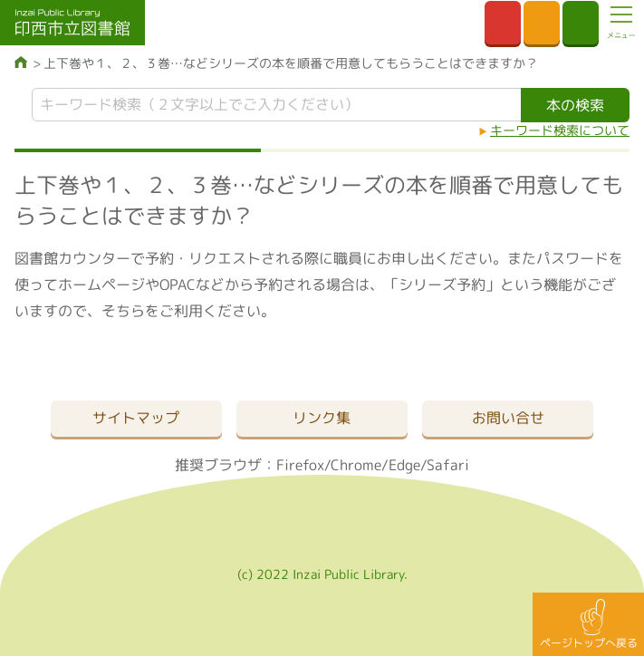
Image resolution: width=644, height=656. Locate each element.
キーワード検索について (560, 130)
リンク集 (322, 418)
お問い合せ (508, 418)
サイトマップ (136, 418)
